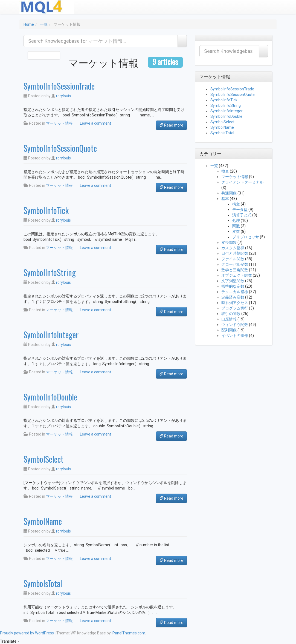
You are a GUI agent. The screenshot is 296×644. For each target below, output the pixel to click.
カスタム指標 (233, 248)
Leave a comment (95, 123)
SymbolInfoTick (46, 210)
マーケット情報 (59, 123)
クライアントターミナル (242, 182)
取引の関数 (231, 314)
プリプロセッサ (246, 237)
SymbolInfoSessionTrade (59, 86)
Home (29, 24)
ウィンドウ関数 (235, 325)
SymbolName (43, 521)
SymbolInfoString (50, 272)
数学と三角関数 (235, 270)
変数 (236, 231)
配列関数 (229, 330)
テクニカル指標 (235, 292)
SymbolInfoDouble (50, 397)
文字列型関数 (233, 281)
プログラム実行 (235, 308)
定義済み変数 (233, 297)
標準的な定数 (233, 286)
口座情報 (229, 319)
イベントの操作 (235, 336)
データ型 (240, 210)
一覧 (44, 24)
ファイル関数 (233, 259)
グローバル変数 (235, 264)
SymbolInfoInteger (51, 335)
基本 (225, 199)
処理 (236, 221)
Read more (171, 125)
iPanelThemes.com (128, 633)
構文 (236, 204)
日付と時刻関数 (235, 253)
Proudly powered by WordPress (27, 633)
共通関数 (229, 193)
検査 (225, 171)
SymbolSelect (43, 459)
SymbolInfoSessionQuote (60, 148)
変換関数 (229, 242)
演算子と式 (242, 215)
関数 (236, 226)
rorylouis (63, 96)
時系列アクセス (235, 303)
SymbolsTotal (43, 583)
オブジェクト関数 (237, 275)
